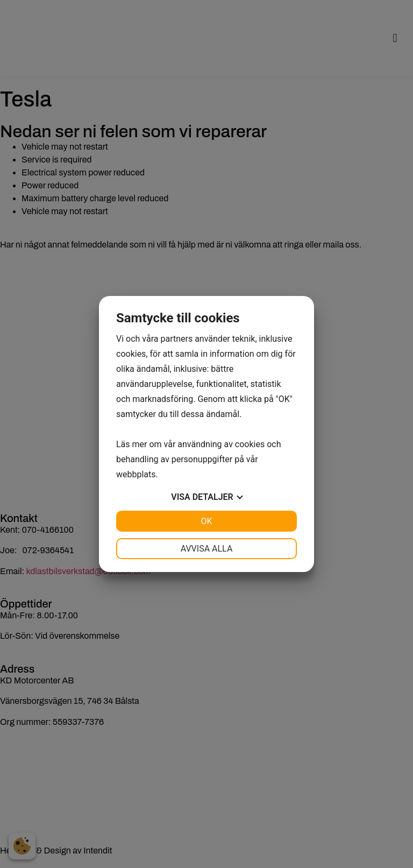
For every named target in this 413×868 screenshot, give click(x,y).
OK (206, 521)
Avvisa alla (207, 549)
